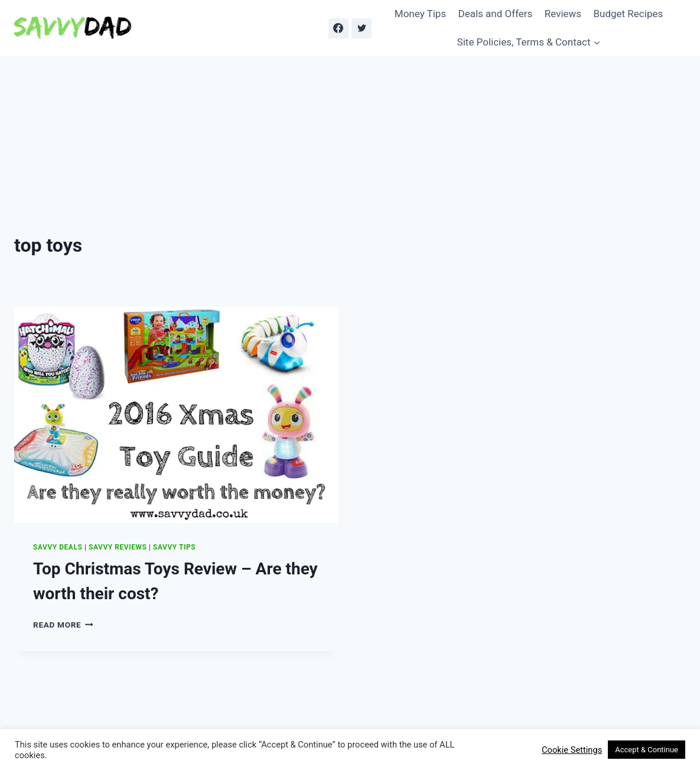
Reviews (563, 14)
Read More (63, 625)
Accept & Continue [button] (647, 750)
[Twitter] (362, 28)
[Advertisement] (350, 145)
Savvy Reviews (118, 547)
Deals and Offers (496, 14)
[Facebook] (338, 28)
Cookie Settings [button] (572, 750)
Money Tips (420, 14)
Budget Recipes (628, 14)
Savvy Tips (174, 547)
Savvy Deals (58, 547)
